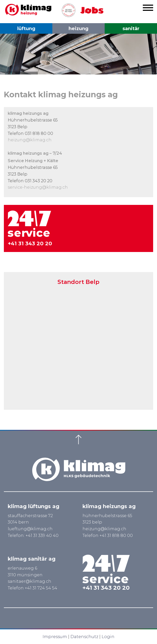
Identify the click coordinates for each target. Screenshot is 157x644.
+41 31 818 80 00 (116, 536)
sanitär (131, 29)
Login (108, 637)
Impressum (55, 637)
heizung (78, 29)
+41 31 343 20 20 (30, 243)
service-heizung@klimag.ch (38, 187)
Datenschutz (84, 637)
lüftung (26, 29)
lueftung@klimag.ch (30, 529)
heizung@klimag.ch (30, 140)
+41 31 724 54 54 (41, 588)
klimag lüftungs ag (34, 506)
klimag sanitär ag (32, 559)
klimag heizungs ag (109, 506)
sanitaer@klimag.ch (30, 581)
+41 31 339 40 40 (42, 536)
